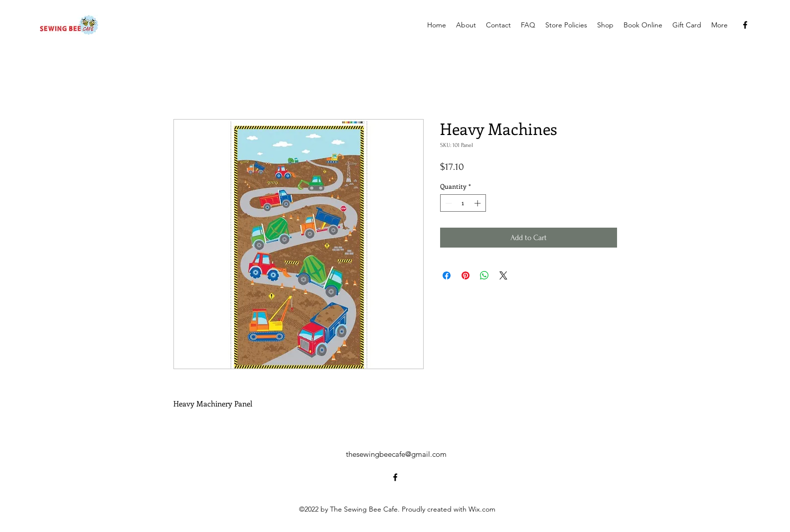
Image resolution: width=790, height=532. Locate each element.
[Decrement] (448, 203)
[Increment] (478, 203)
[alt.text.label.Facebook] (745, 25)
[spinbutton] (463, 203)
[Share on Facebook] (447, 275)
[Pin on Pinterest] (466, 275)
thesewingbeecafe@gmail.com (396, 454)
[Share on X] (503, 275)
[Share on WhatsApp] (484, 275)
